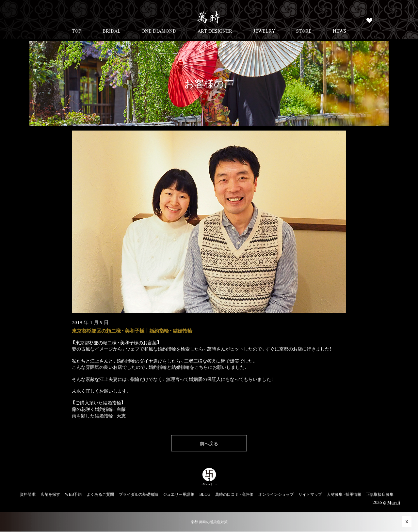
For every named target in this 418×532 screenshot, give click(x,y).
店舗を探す (50, 494)
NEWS (339, 31)
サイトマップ (310, 494)
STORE (304, 31)
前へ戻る (209, 443)
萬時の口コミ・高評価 (234, 494)
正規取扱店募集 (380, 494)
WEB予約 (73, 494)
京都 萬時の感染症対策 (209, 522)
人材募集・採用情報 (344, 494)
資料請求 (28, 494)
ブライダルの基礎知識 (138, 494)
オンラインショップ (276, 494)
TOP (77, 31)
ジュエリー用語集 (179, 494)
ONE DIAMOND (159, 31)
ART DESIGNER (215, 31)
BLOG (205, 494)
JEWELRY (264, 31)
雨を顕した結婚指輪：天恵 (99, 415)
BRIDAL (112, 31)
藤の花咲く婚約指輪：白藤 (99, 409)
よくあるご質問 (100, 494)
